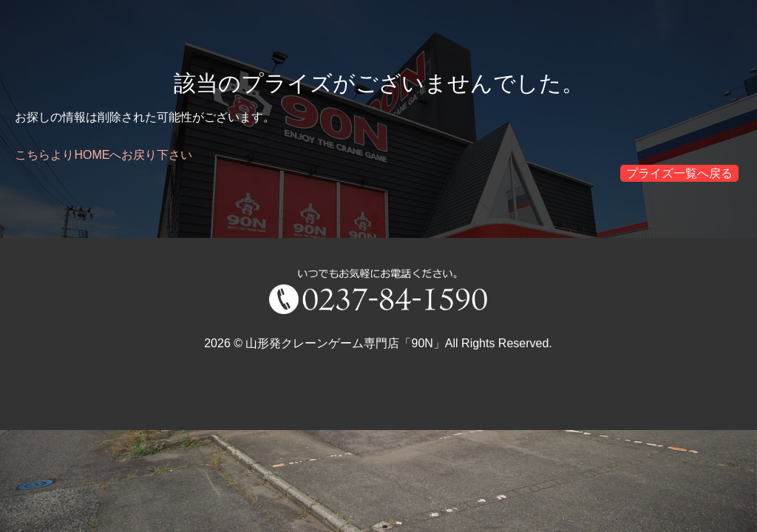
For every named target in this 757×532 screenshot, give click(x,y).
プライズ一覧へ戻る (679, 173)
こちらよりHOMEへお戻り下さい (103, 155)
